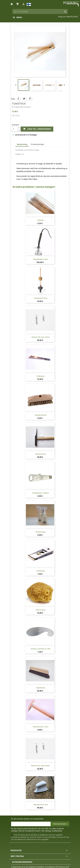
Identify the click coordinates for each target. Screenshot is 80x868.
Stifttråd (41, 220)
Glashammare (41, 454)
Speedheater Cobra (41, 259)
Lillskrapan (41, 376)
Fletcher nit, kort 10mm (41, 337)
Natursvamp (41, 610)
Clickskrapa (41, 571)
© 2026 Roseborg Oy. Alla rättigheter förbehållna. (28, 867)
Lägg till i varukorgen (37, 129)
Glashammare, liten (41, 727)
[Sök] (40, 11)
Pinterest (30, 99)
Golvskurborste (41, 415)
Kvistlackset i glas (41, 298)
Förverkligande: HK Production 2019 (57, 867)
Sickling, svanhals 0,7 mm (41, 649)
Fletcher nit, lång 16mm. (41, 766)
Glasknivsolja (41, 532)
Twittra (24, 99)
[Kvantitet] (15, 129)
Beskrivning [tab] (22, 144)
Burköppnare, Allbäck (41, 493)
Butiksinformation (22, 862)
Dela (18, 99)
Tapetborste (41, 688)
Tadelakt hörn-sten (41, 805)
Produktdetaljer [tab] (38, 144)
